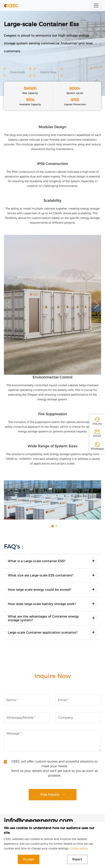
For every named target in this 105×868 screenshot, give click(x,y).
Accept (29, 859)
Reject (77, 859)
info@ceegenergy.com (38, 821)
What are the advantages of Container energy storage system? (43, 618)
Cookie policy (79, 848)
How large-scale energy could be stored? (39, 590)
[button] (97, 305)
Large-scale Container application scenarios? (43, 633)
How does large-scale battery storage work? (42, 604)
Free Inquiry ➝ (53, 795)
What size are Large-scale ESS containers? (41, 575)
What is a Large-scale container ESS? (37, 561)
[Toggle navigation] (96, 5)
